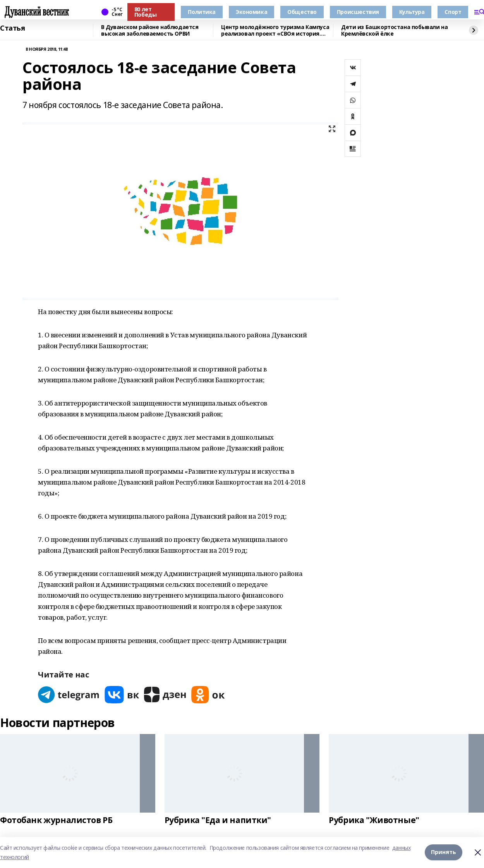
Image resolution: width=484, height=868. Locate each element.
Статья (12, 28)
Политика (202, 12)
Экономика (251, 12)
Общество (302, 12)
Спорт (453, 12)
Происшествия (358, 12)
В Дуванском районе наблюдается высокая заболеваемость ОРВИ (150, 30)
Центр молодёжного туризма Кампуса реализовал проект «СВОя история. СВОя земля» (275, 30)
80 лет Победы (145, 12)
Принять (444, 852)
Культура (412, 12)
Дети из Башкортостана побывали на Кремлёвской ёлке (394, 30)
